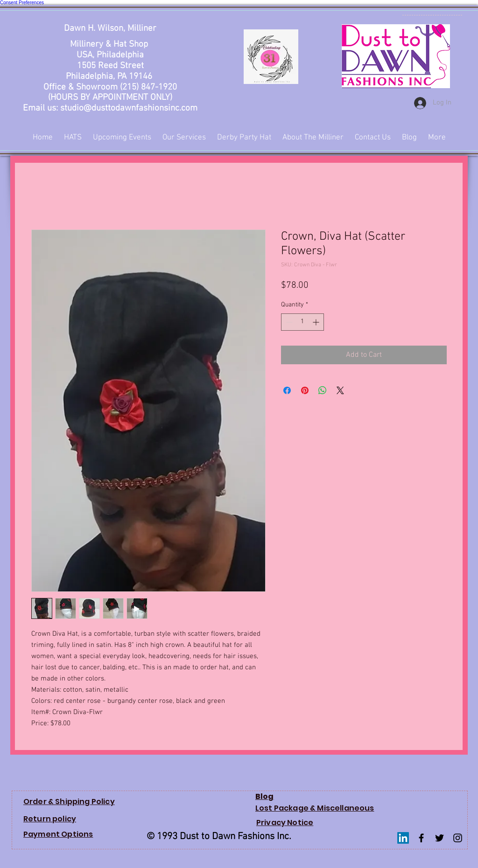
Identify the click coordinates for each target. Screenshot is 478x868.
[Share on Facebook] (287, 390)
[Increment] (317, 322)
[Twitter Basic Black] (439, 838)
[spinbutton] (302, 322)
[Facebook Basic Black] (421, 838)
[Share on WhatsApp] (323, 390)
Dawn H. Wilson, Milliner (110, 29)
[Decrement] (288, 322)
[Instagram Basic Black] (458, 838)
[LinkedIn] (403, 838)
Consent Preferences (22, 3)
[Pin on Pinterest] (305, 390)
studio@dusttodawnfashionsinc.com (129, 108)
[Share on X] (340, 390)
